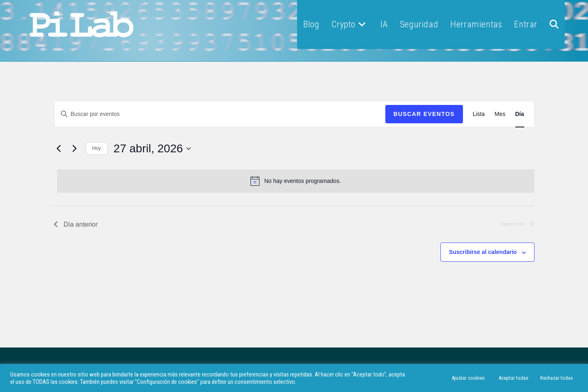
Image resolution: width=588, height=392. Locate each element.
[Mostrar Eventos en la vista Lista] (479, 114)
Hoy (97, 148)
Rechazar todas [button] (557, 378)
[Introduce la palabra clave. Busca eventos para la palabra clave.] (220, 114)
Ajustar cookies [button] (468, 378)
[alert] (296, 181)
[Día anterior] (59, 149)
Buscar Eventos (424, 114)
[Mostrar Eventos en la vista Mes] (500, 114)
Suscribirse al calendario (483, 252)
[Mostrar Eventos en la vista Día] (520, 114)
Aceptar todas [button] (513, 378)
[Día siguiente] (75, 149)
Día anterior (76, 224)
